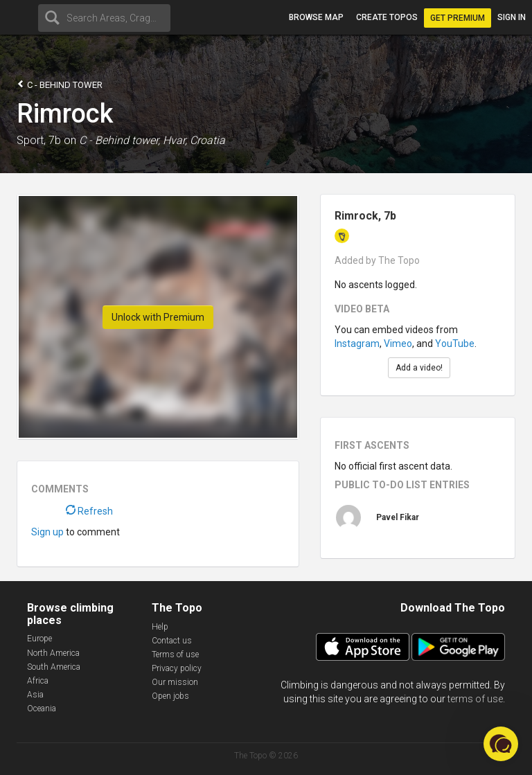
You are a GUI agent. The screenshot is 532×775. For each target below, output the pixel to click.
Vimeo (398, 344)
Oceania (42, 709)
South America (54, 667)
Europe (39, 639)
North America (53, 653)
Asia (35, 695)
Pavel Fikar (398, 517)
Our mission (175, 682)
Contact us (172, 641)
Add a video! (419, 368)
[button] (501, 744)
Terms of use (175, 654)
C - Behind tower (60, 84)
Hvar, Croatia (194, 140)
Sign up (47, 532)
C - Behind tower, (119, 140)
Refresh (89, 511)
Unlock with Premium (158, 317)
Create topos (387, 17)
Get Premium (458, 18)
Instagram (357, 344)
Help (160, 627)
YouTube (455, 344)
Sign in (512, 17)
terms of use (475, 699)
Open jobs (170, 696)
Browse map (316, 17)
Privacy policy (177, 668)
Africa (38, 681)
